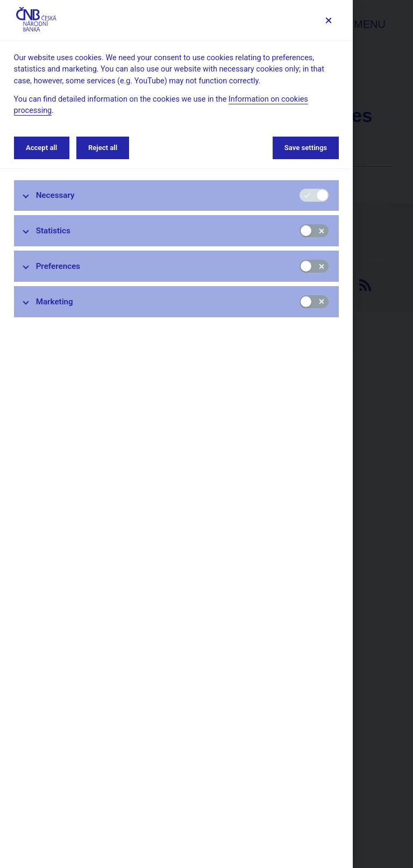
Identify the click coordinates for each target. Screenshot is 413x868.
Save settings (306, 148)
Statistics (53, 231)
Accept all (41, 148)
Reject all (103, 148)
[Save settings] (328, 20)
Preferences (58, 266)
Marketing (55, 302)
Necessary (55, 195)
